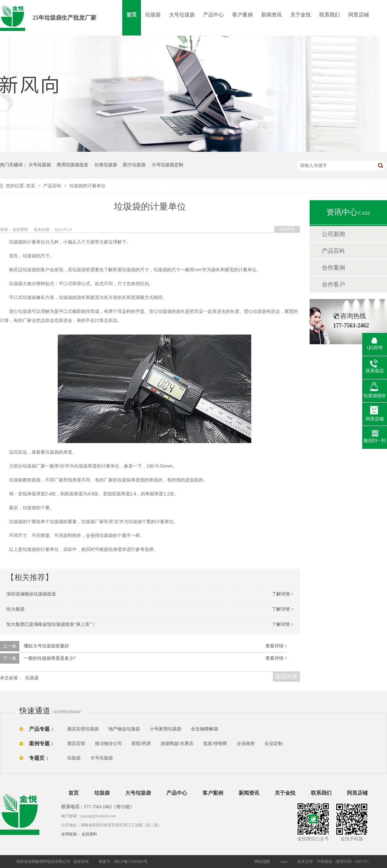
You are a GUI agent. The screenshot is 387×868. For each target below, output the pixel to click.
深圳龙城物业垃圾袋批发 (31, 594)
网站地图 (262, 862)
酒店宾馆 (76, 744)
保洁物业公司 (108, 744)
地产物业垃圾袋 (124, 729)
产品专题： (42, 729)
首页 (132, 15)
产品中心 (213, 15)
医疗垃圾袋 (134, 165)
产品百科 (53, 186)
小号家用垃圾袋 (165, 729)
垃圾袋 (153, 15)
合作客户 (333, 284)
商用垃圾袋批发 (73, 165)
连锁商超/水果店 (177, 744)
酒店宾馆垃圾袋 (83, 729)
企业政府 (246, 744)
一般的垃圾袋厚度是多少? (50, 658)
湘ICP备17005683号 (131, 862)
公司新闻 (333, 234)
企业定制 (273, 744)
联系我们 (330, 15)
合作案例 (333, 268)
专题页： (39, 758)
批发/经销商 (215, 744)
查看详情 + (276, 646)
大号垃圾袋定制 (167, 165)
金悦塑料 (89, 834)
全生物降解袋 (204, 729)
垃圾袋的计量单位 (87, 186)
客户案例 (243, 15)
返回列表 (287, 229)
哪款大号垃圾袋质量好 (46, 646)
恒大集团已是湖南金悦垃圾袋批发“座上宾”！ (51, 624)
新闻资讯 (272, 15)
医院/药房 (141, 744)
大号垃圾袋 (182, 15)
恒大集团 (15, 609)
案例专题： (42, 744)
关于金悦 (301, 15)
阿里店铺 (359, 15)
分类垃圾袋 (106, 165)
